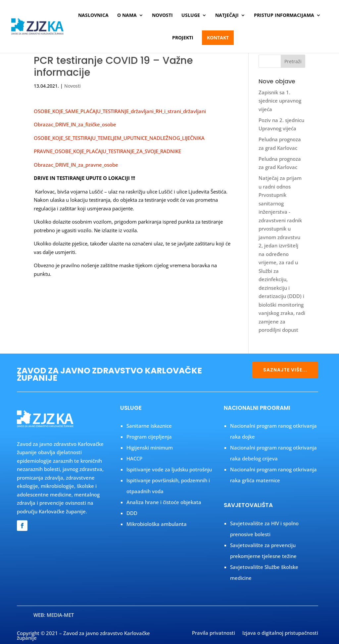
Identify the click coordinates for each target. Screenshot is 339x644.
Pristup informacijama (284, 16)
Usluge (191, 16)
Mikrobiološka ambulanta (157, 524)
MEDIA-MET (60, 615)
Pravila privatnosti (214, 633)
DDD (132, 513)
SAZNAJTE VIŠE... (285, 370)
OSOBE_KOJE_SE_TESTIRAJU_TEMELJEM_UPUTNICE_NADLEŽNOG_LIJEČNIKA (119, 138)
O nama (127, 16)
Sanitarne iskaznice (149, 426)
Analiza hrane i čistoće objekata (164, 502)
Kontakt (218, 38)
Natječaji (227, 16)
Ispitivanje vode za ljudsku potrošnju (169, 469)
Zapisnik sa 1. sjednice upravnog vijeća (280, 101)
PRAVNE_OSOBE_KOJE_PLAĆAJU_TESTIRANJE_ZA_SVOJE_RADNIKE (107, 151)
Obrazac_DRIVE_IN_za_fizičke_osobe (75, 124)
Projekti (183, 38)
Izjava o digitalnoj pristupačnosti (280, 633)
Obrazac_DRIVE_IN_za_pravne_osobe (76, 165)
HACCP (134, 458)
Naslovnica (93, 16)
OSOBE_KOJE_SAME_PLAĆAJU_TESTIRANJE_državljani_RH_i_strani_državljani (120, 111)
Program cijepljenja (149, 437)
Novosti (162, 16)
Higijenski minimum (150, 448)
